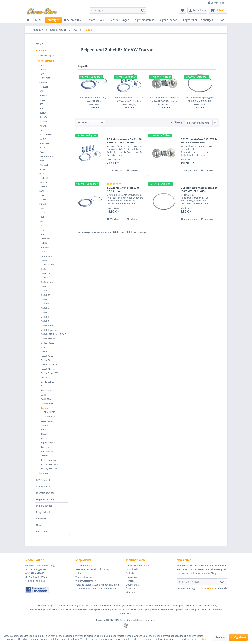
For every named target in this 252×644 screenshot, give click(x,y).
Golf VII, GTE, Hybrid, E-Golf (53, 334)
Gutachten (132, 573)
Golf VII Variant (48, 325)
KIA (41, 130)
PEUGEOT (44, 178)
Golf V (44, 269)
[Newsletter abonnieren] (222, 582)
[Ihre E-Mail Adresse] (197, 582)
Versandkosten (86, 606)
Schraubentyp (180, 147)
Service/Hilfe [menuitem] (216, 3)
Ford (41, 109)
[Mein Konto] (197, 10)
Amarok (45, 456)
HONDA (43, 113)
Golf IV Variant (48, 265)
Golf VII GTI (46, 317)
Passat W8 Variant (49, 364)
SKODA (43, 200)
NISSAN (43, 169)
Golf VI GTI (46, 295)
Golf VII (44, 312)
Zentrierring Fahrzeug (91, 139)
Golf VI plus (46, 308)
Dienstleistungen (45, 493)
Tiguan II (45, 438)
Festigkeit (85, 163)
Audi (41, 65)
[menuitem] (118, 10)
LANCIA (43, 139)
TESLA (42, 213)
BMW (42, 74)
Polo (43, 234)
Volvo (42, 221)
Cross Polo (46, 239)
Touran (44, 408)
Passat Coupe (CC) (49, 373)
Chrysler (43, 83)
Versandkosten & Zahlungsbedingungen (97, 585)
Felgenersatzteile (45, 499)
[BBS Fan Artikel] (73, 20)
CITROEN (44, 87)
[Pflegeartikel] (189, 20)
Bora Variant (47, 256)
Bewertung (178, 163)
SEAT (42, 195)
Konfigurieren (238, 637)
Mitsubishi (44, 165)
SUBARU (43, 204)
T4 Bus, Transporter (50, 460)
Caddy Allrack (47, 404)
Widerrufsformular (85, 581)
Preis (175, 132)
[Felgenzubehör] (168, 20)
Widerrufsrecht (84, 577)
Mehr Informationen (198, 639)
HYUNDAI (44, 117)
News (39, 525)
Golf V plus (46, 286)
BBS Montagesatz (102, 273)
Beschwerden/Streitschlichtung (92, 569)
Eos (43, 386)
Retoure (80, 573)
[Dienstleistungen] (119, 20)
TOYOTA (43, 217)
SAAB (42, 191)
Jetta (43, 347)
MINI (42, 161)
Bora (43, 252)
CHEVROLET (45, 78)
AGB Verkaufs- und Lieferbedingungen (96, 588)
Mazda (42, 152)
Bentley (43, 69)
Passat (44, 351)
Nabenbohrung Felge (137, 139)
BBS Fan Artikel (44, 480)
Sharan (44, 425)
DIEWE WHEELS (46, 56)
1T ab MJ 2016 (49, 417)
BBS (116, 273)
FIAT (41, 104)
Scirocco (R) (46, 391)
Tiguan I (45, 434)
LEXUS (42, 148)
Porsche (43, 182)
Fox (43, 230)
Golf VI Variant (48, 304)
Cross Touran (47, 421)
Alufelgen (41, 51)
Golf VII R (45, 321)
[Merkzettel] (182, 10)
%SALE (40, 44)
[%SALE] (39, 20)
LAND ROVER (45, 143)
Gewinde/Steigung (136, 155)
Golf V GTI (45, 273)
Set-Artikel (42, 531)
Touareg (45, 447)
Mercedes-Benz (47, 156)
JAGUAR (43, 126)
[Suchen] (143, 10)
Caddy (44, 395)
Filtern (84, 123)
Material (177, 139)
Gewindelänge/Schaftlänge (187, 155)
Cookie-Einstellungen (137, 566)
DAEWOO (44, 96)
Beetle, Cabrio (47, 382)
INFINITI (43, 122)
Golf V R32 (46, 278)
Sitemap (130, 592)
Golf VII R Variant (49, 330)
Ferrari (42, 100)
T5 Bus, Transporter (50, 464)
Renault (43, 187)
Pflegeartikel (43, 512)
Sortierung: (177, 122)
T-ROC (44, 430)
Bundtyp (84, 155)
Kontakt (130, 581)
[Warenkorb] (218, 10)
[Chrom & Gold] (95, 20)
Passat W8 (46, 360)
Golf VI (44, 291)
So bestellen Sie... (85, 566)
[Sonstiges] (207, 20)
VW (41, 226)
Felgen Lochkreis (88, 147)
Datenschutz (133, 585)
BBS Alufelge (84, 273)
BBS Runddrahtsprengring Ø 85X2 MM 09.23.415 (200, 99)
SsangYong (45, 473)
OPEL (42, 174)
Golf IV (44, 260)
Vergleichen (115, 211)
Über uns (131, 588)
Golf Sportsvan (48, 343)
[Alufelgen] (54, 20)
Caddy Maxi (46, 399)
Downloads (132, 569)
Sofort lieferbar (92, 132)
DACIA (42, 91)
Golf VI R (45, 299)
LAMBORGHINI (46, 135)
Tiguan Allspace (48, 443)
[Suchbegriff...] (118, 10)
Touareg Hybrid (48, 451)
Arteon (44, 378)
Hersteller (131, 132)
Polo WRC (45, 247)
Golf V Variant (47, 282)
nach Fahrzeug (46, 61)
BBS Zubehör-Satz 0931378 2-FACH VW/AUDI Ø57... (165, 99)
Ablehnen (220, 637)
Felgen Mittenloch (136, 147)
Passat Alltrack (48, 369)
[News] (221, 20)
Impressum (132, 577)
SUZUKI (43, 208)
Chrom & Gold (44, 486)
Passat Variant (48, 356)
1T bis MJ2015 (49, 412)
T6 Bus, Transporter (50, 469)
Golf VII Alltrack (48, 338)
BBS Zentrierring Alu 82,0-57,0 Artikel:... (94, 99)
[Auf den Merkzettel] (133, 211)
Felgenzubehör (44, 506)
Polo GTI (45, 243)
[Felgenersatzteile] (144, 20)
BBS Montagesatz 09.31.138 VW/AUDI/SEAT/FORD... (129, 99)
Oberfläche (132, 163)
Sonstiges (41, 519)
